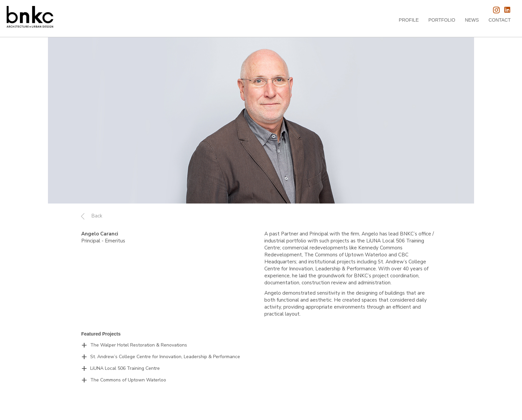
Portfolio (442, 20)
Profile (409, 20)
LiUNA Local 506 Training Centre (125, 368)
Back (97, 216)
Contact (500, 20)
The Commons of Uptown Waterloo (128, 380)
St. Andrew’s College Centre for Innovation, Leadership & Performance (165, 357)
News (472, 20)
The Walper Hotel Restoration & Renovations (139, 345)
